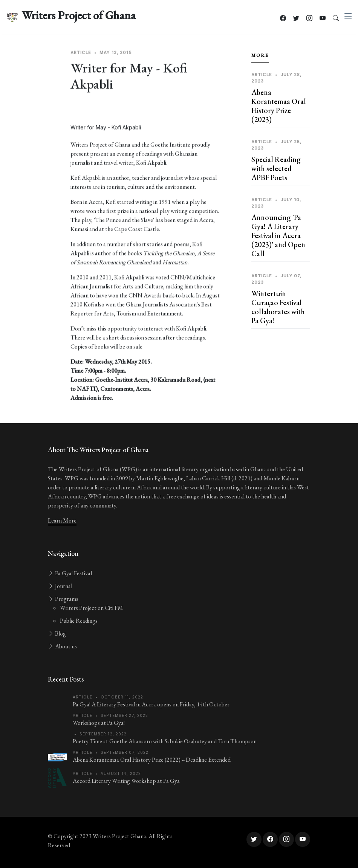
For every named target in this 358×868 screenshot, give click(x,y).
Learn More (62, 520)
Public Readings (79, 621)
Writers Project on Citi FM (92, 608)
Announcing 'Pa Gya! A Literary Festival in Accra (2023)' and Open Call (278, 235)
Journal (60, 586)
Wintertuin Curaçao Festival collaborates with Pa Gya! (278, 307)
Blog (57, 633)
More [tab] (260, 55)
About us (62, 646)
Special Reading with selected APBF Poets (276, 168)
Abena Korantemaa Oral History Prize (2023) (279, 106)
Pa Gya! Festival (70, 573)
